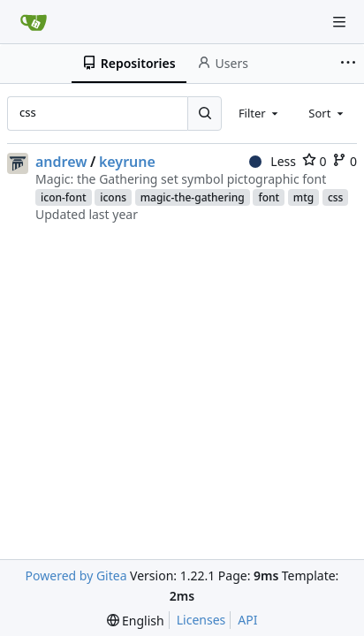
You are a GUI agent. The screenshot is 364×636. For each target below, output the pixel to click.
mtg (303, 197)
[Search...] (204, 113)
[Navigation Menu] (339, 22)
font (269, 197)
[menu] (136, 621)
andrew (61, 162)
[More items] (350, 64)
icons (113, 197)
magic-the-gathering (193, 197)
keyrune (127, 162)
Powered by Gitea (76, 575)
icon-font (64, 197)
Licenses (201, 620)
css (336, 197)
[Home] (34, 22)
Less (273, 161)
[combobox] (260, 113)
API (247, 620)
